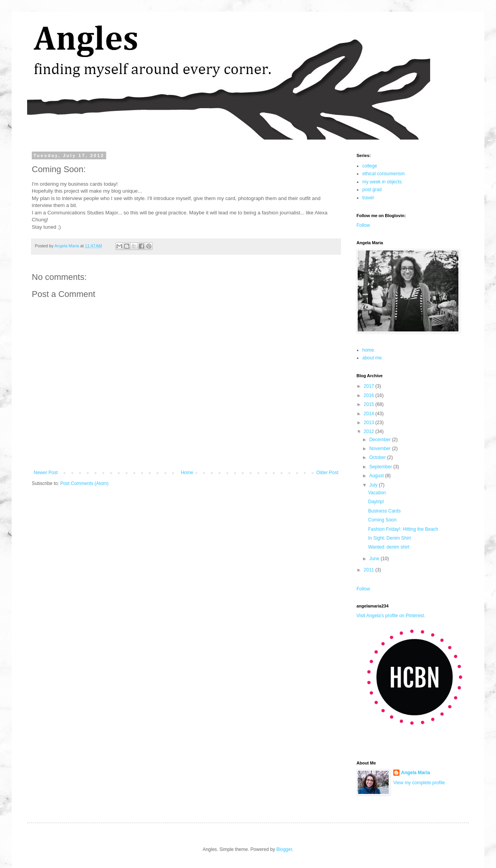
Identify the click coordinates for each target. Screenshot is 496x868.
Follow (363, 225)
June (375, 559)
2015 (370, 404)
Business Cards (384, 511)
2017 (370, 386)
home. (369, 350)
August (377, 476)
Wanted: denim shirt (389, 547)
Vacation (377, 493)
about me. (373, 358)
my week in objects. (383, 182)
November (381, 449)
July (374, 485)
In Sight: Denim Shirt (389, 538)
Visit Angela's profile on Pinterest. (391, 616)
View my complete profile (419, 783)
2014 (370, 414)
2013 (370, 423)
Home (187, 473)
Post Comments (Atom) (84, 483)
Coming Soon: (383, 520)
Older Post (327, 473)
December (381, 440)
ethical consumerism (383, 174)
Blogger (284, 849)
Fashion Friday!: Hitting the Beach (403, 529)
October (378, 457)
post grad (372, 190)
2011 (370, 570)
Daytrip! (376, 502)
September (381, 467)
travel (368, 198)
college (370, 166)
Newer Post (46, 473)
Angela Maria (416, 773)
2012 (370, 431)
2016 (370, 395)
